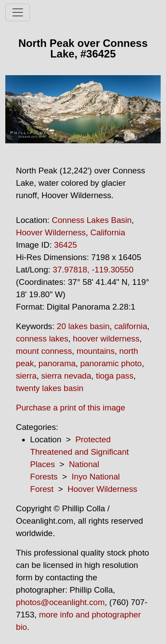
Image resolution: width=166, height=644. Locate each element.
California (108, 232)
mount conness (44, 351)
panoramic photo (111, 363)
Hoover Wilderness (51, 232)
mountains (96, 351)
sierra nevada (66, 376)
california (131, 326)
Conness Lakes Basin (92, 220)
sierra (26, 376)
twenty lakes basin (50, 388)
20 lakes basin (83, 326)
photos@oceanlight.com (60, 602)
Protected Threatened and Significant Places (79, 452)
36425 (66, 245)
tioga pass (114, 376)
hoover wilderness (106, 339)
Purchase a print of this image (71, 408)
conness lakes (42, 339)
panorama (57, 363)
